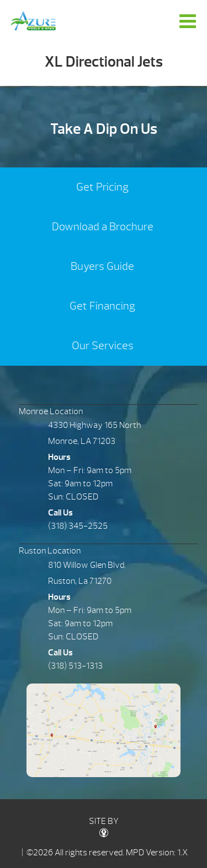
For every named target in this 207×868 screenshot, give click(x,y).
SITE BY (104, 826)
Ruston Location (50, 551)
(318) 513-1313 (75, 666)
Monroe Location (51, 411)
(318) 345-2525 (78, 526)
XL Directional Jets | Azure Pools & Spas (33, 21)
